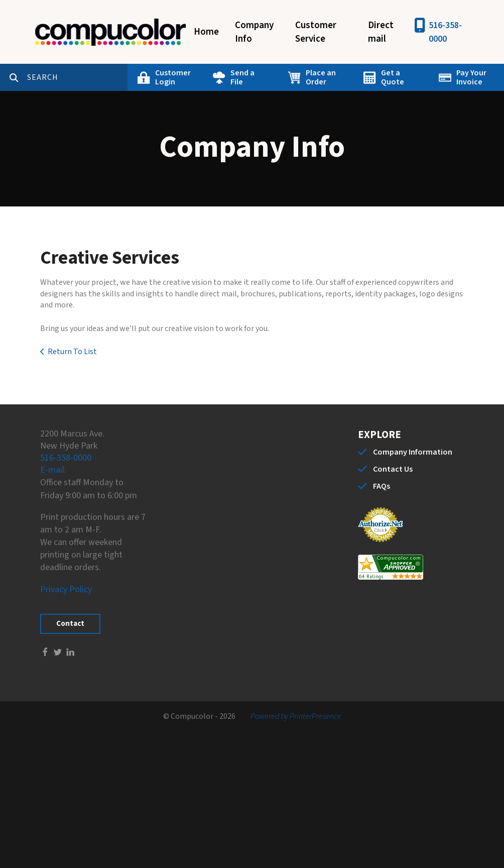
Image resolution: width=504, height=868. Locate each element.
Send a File (242, 77)
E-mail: (53, 470)
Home (206, 32)
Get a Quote (393, 77)
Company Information (413, 452)
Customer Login (173, 77)
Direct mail (381, 32)
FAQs (382, 486)
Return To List (72, 352)
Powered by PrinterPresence (296, 716)
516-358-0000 (445, 32)
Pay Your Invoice (471, 77)
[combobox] (77, 77)
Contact (70, 624)
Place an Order (321, 77)
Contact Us (393, 469)
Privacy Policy (66, 589)
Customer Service (316, 32)
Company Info (254, 32)
